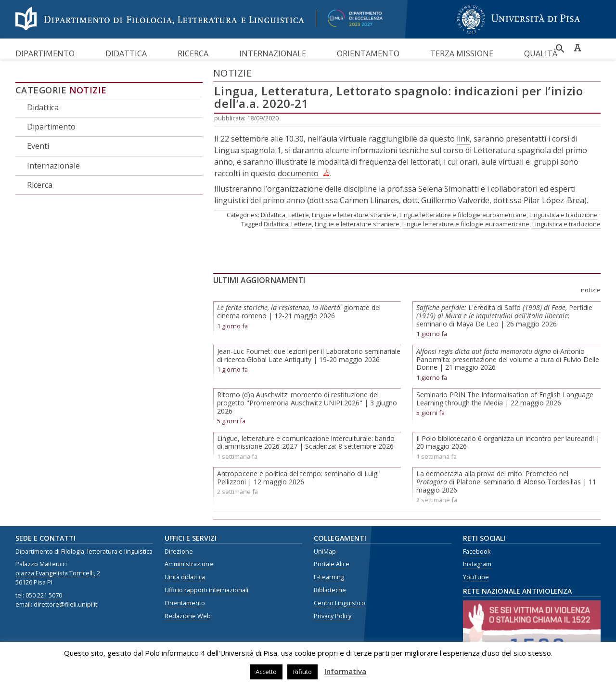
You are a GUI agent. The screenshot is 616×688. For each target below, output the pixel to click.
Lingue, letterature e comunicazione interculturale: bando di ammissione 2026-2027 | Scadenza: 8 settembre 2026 (306, 442)
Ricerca (193, 53)
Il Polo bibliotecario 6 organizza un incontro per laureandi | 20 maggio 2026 (508, 442)
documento (298, 173)
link (463, 139)
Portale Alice (332, 564)
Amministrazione (189, 564)
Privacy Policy (333, 616)
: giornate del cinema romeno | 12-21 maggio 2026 (299, 312)
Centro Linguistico (340, 603)
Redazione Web (188, 616)
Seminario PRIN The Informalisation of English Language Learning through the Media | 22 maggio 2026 (505, 399)
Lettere (299, 215)
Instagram (477, 564)
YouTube (476, 577)
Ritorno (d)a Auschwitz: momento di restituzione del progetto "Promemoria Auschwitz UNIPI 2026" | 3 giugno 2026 (307, 403)
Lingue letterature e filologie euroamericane (463, 215)
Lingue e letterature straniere (354, 215)
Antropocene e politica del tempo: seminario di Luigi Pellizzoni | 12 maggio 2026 (298, 478)
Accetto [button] (266, 672)
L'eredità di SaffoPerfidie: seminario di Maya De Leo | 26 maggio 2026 (504, 316)
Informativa (345, 671)
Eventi (38, 146)
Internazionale (273, 53)
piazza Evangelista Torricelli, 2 (58, 573)
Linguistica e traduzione (564, 215)
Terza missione (462, 53)
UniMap (325, 552)
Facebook (477, 552)
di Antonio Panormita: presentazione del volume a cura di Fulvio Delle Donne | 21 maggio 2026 (508, 359)
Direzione (179, 552)
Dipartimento (45, 53)
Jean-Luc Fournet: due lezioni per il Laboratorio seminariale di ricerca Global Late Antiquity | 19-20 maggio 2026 (309, 355)
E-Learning (329, 577)
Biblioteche (330, 590)
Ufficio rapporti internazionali (206, 590)
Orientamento (368, 53)
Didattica (126, 53)
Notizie (88, 90)
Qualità (541, 53)
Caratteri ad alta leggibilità (577, 48)
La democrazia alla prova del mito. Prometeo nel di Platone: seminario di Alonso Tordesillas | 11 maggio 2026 (506, 482)
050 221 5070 (44, 595)
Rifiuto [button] (302, 672)
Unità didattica (185, 577)
